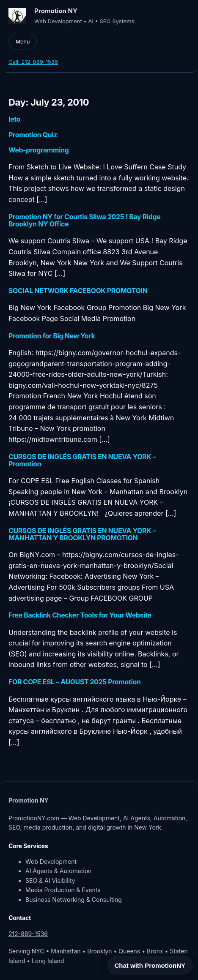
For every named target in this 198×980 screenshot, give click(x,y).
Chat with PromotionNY (150, 965)
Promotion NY (56, 11)
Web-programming (38, 150)
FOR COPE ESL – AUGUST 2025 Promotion (74, 682)
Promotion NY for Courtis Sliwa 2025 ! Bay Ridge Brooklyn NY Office (84, 220)
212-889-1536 (28, 934)
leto (14, 119)
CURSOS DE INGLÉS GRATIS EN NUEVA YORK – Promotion (82, 460)
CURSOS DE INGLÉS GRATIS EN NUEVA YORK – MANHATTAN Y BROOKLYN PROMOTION (82, 534)
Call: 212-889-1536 (33, 62)
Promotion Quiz (33, 135)
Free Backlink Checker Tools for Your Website (80, 615)
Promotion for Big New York (52, 336)
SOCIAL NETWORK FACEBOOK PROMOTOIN (78, 291)
